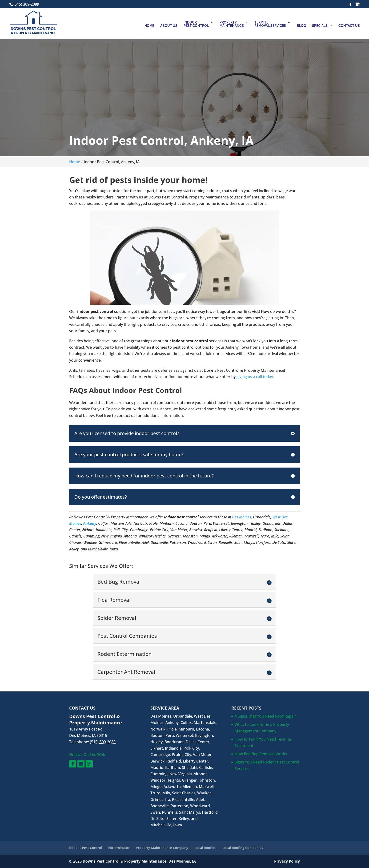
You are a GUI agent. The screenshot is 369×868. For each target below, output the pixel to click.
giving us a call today (255, 377)
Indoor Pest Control (196, 24)
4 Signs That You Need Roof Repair (265, 716)
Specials (320, 26)
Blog (301, 26)
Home (149, 26)
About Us (169, 26)
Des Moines (242, 517)
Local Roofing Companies (243, 848)
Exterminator (119, 848)
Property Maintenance (232, 24)
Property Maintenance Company (162, 848)
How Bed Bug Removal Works (261, 754)
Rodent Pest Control (86, 848)
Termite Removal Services (270, 24)
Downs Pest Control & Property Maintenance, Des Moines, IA (139, 861)
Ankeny (90, 523)
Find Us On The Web (87, 755)
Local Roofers (205, 848)
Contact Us (349, 26)
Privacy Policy (287, 861)
